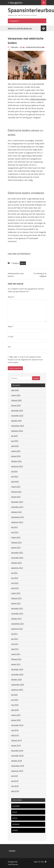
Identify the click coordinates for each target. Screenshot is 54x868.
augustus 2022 (17, 568)
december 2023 (17, 502)
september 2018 (18, 766)
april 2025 (15, 446)
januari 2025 (16, 456)
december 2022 (17, 553)
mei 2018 (15, 786)
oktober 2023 (16, 512)
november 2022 (17, 558)
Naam (11, 326)
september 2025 (18, 426)
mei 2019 (15, 730)
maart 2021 (16, 654)
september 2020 (18, 684)
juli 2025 (14, 436)
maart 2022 (16, 593)
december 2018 (17, 750)
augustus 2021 (17, 629)
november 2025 (17, 416)
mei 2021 (15, 644)
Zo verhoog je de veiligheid (40, 275)
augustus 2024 (17, 466)
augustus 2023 (17, 522)
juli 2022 (14, 573)
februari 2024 (16, 492)
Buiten (15, 818)
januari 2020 (16, 720)
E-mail (11, 337)
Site (9, 347)
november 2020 (17, 674)
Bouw (15, 812)
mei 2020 (15, 705)
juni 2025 (15, 441)
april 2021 (15, 649)
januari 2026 (16, 405)
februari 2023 (16, 542)
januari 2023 (16, 547)
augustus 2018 (17, 771)
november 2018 (17, 756)
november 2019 (17, 725)
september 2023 (18, 517)
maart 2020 (16, 715)
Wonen (23, 263)
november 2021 (17, 613)
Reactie (11, 297)
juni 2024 (15, 476)
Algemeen (16, 806)
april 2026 (15, 390)
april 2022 (15, 588)
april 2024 (15, 481)
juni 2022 (15, 578)
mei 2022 (15, 583)
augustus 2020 (17, 690)
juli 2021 (14, 634)
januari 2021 (16, 664)
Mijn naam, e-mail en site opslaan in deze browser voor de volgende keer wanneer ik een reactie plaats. (25, 360)
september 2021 (18, 624)
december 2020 (17, 669)
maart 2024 (16, 487)
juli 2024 (14, 471)
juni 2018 (15, 781)
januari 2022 (16, 603)
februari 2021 (16, 659)
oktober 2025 (16, 421)
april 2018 (15, 791)
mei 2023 (15, 532)
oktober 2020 (16, 679)
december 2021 (17, 608)
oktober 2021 (16, 619)
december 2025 (17, 410)
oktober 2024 (16, 461)
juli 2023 (14, 527)
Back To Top (40, 862)
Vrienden (12, 851)
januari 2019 (16, 745)
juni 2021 (15, 639)
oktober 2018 (16, 761)
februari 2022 (16, 598)
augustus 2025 (17, 431)
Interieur (16, 824)
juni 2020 (15, 700)
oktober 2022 (16, 563)
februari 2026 (16, 400)
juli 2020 (14, 695)
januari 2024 (16, 497)
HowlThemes (13, 864)
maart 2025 (16, 451)
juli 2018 (14, 776)
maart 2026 (16, 395)
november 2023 (17, 507)
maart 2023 (16, 537)
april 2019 (15, 735)
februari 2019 (16, 740)
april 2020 (15, 710)
